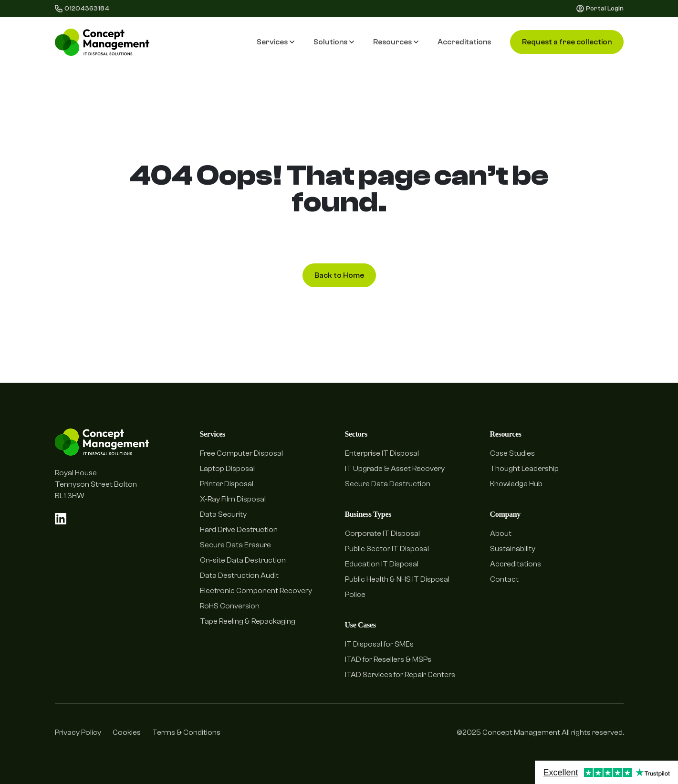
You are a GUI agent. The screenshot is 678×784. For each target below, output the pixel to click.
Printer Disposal (227, 484)
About (501, 533)
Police (355, 595)
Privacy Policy (78, 732)
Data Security (223, 514)
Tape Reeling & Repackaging (248, 621)
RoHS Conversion (230, 606)
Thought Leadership (524, 469)
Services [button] (276, 42)
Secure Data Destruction (388, 484)
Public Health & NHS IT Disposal (397, 579)
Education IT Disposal (382, 564)
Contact (504, 579)
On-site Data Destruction (243, 560)
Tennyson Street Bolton (96, 484)
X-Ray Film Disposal (233, 499)
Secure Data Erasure (235, 545)
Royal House (76, 473)
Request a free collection (567, 42)
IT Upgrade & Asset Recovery (395, 469)
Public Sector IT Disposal (387, 549)
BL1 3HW (70, 496)
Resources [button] (396, 42)
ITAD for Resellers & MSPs (388, 659)
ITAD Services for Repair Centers (400, 675)
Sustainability (513, 549)
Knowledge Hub (516, 484)
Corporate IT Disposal (382, 533)
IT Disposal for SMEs (379, 644)
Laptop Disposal (227, 469)
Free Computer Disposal (241, 453)
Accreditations (464, 42)
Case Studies (512, 453)
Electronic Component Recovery (256, 591)
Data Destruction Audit (239, 575)
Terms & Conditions (186, 732)
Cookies (127, 732)
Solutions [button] (334, 42)
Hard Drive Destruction (239, 530)
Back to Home (339, 275)
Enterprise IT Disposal (382, 453)
